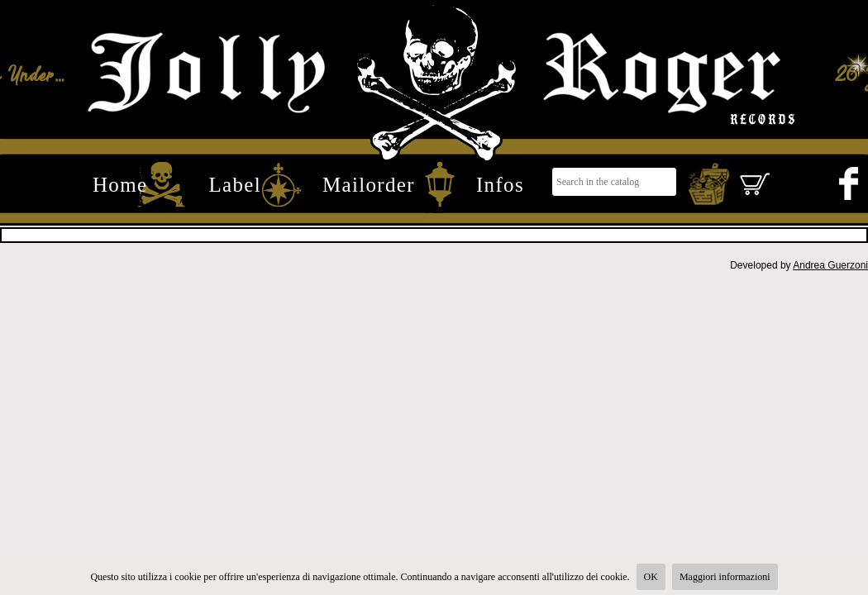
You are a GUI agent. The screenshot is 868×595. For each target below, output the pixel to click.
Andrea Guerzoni (830, 265)
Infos (500, 184)
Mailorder (369, 184)
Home (120, 184)
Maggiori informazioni (725, 577)
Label (235, 184)
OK (651, 577)
